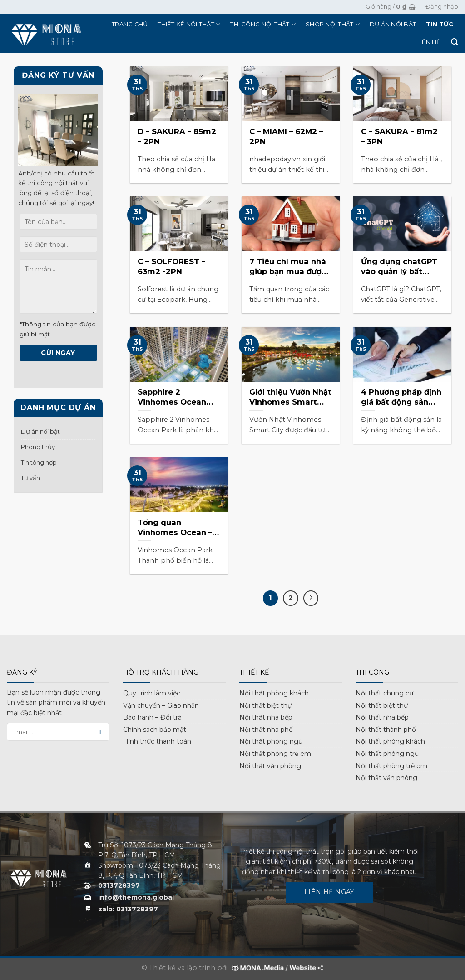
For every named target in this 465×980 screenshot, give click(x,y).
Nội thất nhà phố (266, 730)
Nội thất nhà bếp (266, 717)
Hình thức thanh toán (157, 741)
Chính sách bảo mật (155, 730)
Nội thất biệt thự (265, 705)
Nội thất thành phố (386, 730)
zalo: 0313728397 (128, 909)
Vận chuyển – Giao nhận (161, 705)
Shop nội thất (333, 24)
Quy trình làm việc (152, 693)
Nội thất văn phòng (270, 766)
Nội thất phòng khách (274, 693)
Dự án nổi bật (393, 24)
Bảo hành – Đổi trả (152, 717)
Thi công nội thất (263, 24)
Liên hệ (429, 42)
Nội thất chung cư (384, 693)
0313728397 (119, 885)
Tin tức (440, 24)
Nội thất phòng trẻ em (275, 754)
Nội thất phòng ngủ (271, 741)
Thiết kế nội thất (189, 24)
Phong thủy (38, 447)
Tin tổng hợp (39, 462)
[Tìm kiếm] (455, 42)
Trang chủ (130, 24)
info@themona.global (136, 897)
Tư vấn (30, 478)
